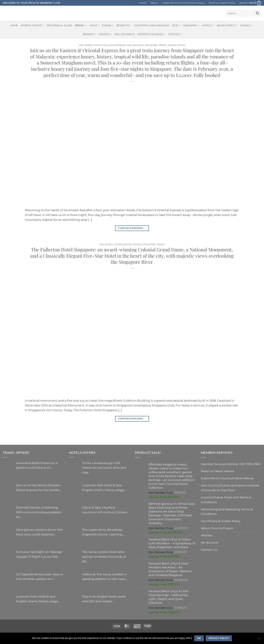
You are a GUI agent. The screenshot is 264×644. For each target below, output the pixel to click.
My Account (210, 542)
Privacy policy (219, 638)
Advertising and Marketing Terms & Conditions (227, 512)
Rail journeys (125, 34)
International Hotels (129, 244)
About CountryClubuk (217, 528)
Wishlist (207, 535)
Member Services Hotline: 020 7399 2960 (231, 464)
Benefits (124, 25)
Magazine (191, 25)
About (154, 3)
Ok (199, 638)
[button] (250, 3)
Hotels (208, 25)
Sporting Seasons (151, 34)
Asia (81, 45)
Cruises (105, 34)
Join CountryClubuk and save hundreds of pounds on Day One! (230, 488)
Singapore (151, 45)
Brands (89, 34)
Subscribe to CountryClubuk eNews (183, 3)
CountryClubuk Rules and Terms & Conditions (226, 500)
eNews (108, 25)
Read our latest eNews (217, 471)
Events (98, 45)
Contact (175, 34)
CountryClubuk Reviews (152, 25)
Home (143, 3)
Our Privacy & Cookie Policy (221, 521)
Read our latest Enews (222, 3)
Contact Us (209, 550)
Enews (89, 45)
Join (176, 25)
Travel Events (177, 45)
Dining (247, 25)
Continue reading (132, 228)
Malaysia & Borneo (115, 45)
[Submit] (257, 13)
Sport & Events (33, 25)
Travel (81, 25)
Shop (95, 25)
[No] (259, 639)
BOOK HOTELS (227, 25)
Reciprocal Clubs (60, 25)
